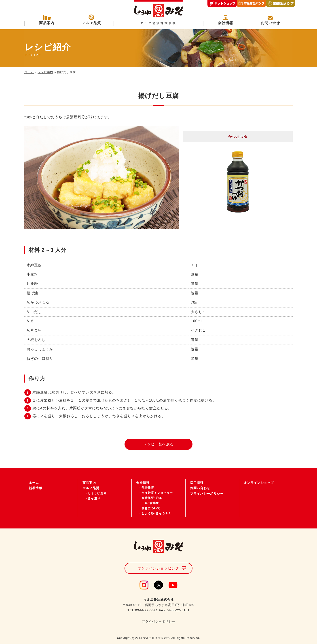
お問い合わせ (200, 488)
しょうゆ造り (97, 493)
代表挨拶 (148, 488)
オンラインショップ (259, 483)
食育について (151, 508)
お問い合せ (270, 23)
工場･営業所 (150, 503)
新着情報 (36, 488)
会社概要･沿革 (152, 498)
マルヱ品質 (92, 23)
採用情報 (197, 483)
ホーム (29, 72)
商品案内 (47, 23)
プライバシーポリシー (207, 494)
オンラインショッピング (159, 568)
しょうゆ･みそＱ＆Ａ (156, 513)
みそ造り (94, 498)
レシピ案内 (45, 72)
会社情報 (226, 23)
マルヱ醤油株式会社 (158, 23)
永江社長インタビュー (157, 493)
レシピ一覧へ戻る (158, 444)
